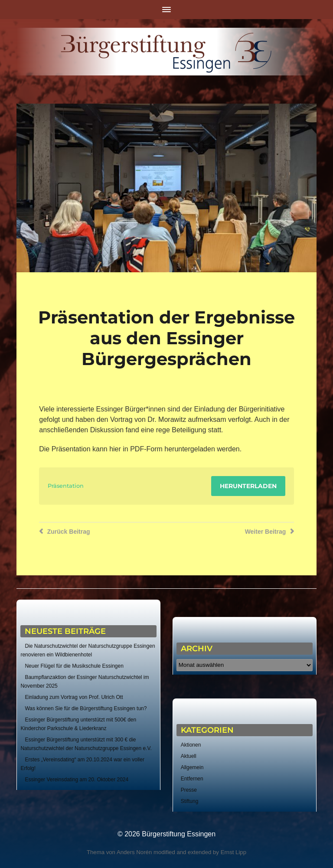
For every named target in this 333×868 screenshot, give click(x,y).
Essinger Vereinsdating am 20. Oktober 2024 (77, 780)
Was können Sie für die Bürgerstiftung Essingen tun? (86, 708)
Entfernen (192, 779)
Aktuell (189, 756)
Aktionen (191, 745)
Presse (189, 790)
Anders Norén (134, 852)
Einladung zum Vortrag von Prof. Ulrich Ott (74, 697)
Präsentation (66, 486)
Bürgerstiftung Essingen (179, 834)
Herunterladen (248, 486)
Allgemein (192, 767)
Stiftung (190, 801)
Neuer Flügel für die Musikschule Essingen (74, 666)
